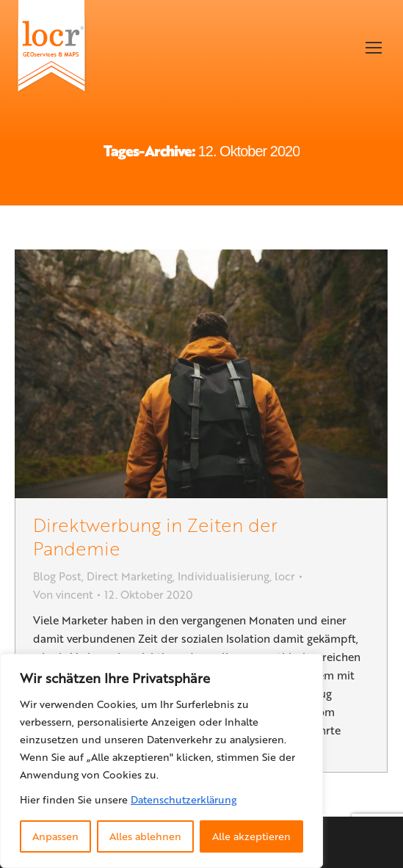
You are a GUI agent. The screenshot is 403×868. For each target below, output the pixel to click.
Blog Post (57, 576)
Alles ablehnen (145, 836)
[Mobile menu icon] (374, 48)
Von (63, 594)
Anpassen (55, 836)
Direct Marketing (130, 576)
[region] (161, 761)
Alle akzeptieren (251, 836)
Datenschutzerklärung (184, 799)
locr (285, 576)
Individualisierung (224, 576)
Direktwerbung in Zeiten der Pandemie (155, 536)
